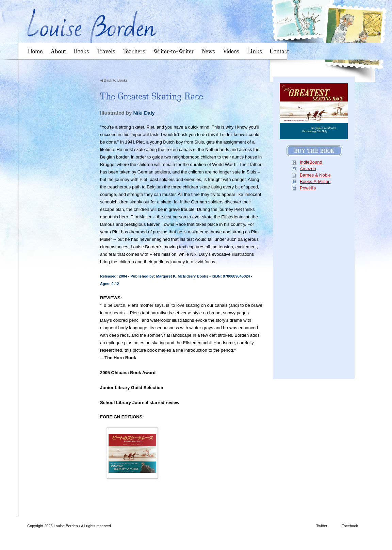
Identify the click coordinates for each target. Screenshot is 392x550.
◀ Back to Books (114, 80)
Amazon (308, 169)
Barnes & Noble (315, 175)
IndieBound (311, 162)
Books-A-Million (315, 181)
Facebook (336, 526)
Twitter (309, 526)
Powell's (308, 188)
